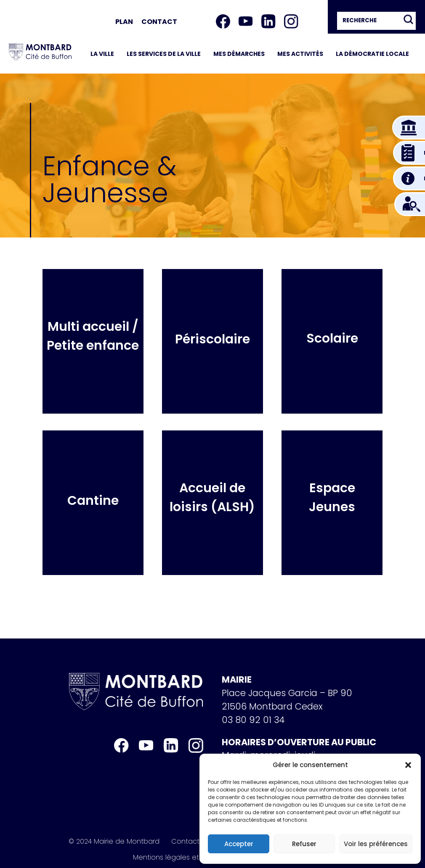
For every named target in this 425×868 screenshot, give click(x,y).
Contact (159, 22)
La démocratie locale (372, 54)
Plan (124, 22)
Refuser (304, 844)
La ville (102, 54)
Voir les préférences (376, 844)
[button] (408, 765)
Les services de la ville (164, 54)
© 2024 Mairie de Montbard (114, 842)
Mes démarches (239, 54)
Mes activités (300, 54)
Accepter (239, 844)
